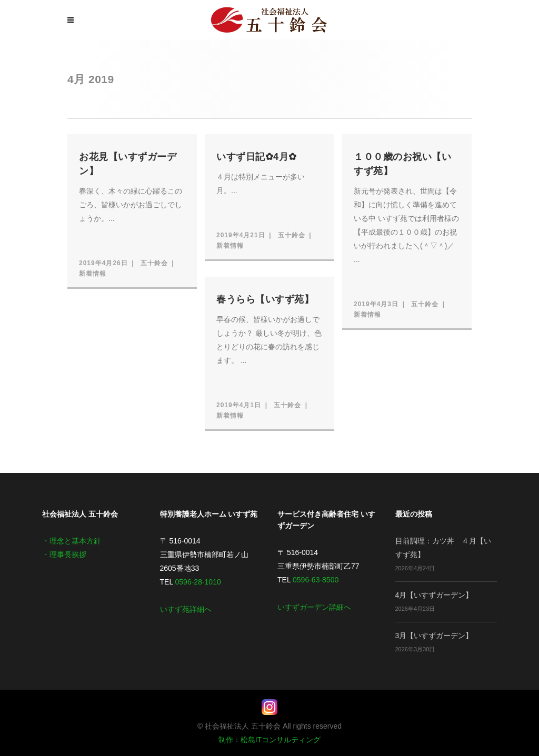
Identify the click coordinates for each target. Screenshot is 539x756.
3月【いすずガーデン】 (434, 636)
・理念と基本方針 (72, 541)
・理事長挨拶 (64, 555)
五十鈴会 (154, 263)
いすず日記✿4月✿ (257, 157)
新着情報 (93, 274)
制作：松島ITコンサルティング (269, 740)
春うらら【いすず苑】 (265, 299)
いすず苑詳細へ (186, 609)
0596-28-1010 (198, 582)
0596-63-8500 (316, 580)
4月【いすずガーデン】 (434, 595)
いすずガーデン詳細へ (314, 607)
